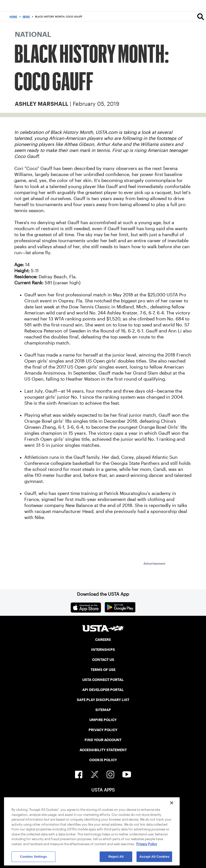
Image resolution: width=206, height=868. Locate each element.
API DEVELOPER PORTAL (103, 690)
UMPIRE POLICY (103, 720)
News (26, 17)
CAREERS (103, 640)
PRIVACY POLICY (103, 730)
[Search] (201, 17)
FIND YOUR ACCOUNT (103, 740)
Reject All (116, 857)
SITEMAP (103, 710)
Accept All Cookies (154, 857)
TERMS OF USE (103, 670)
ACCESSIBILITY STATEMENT (103, 750)
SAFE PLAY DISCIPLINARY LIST (103, 700)
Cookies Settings (34, 857)
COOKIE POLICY (103, 760)
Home (13, 17)
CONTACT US (103, 660)
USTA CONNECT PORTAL (103, 680)
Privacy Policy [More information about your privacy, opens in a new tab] (147, 844)
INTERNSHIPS (103, 650)
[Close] (172, 803)
